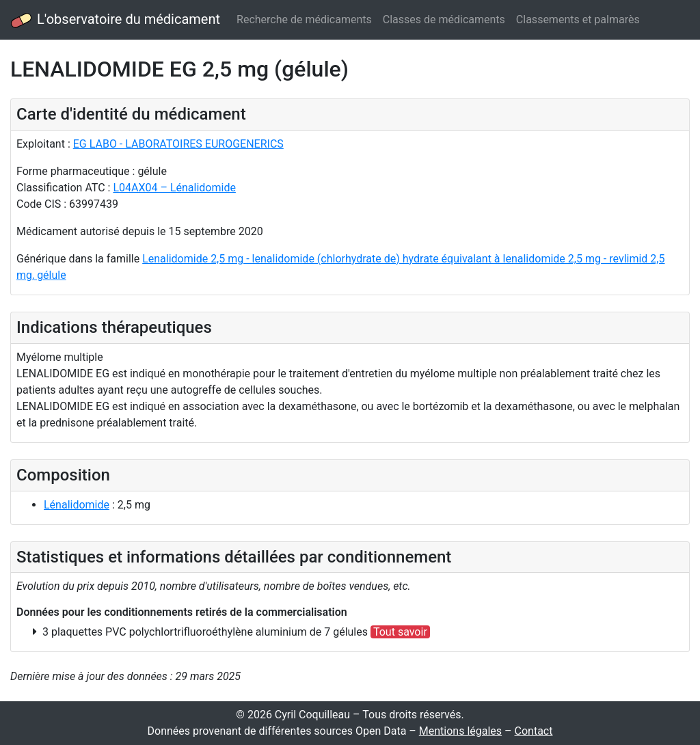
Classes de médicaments (444, 19)
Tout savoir (400, 632)
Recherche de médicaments (304, 19)
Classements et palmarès (578, 19)
